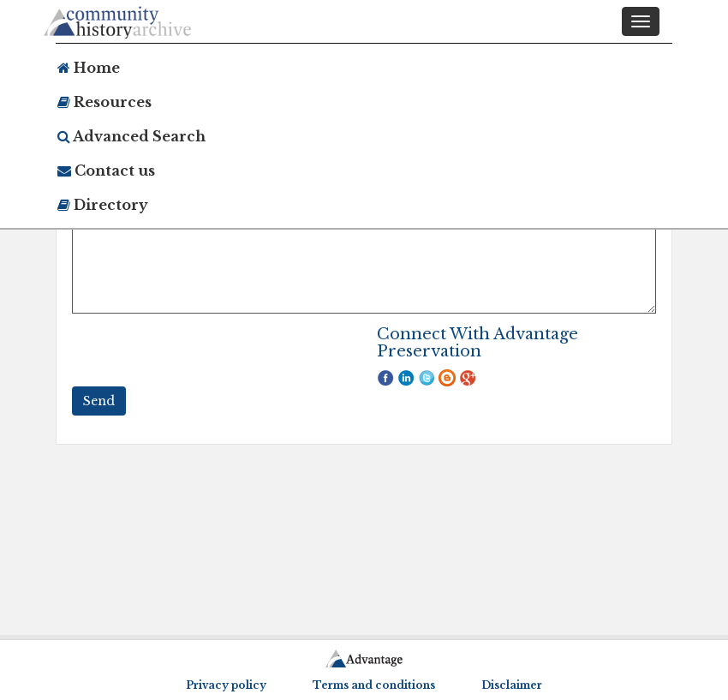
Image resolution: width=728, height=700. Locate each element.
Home (89, 68)
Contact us (106, 171)
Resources (104, 102)
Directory (103, 205)
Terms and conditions (374, 685)
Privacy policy (226, 685)
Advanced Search (131, 136)
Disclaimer (512, 685)
